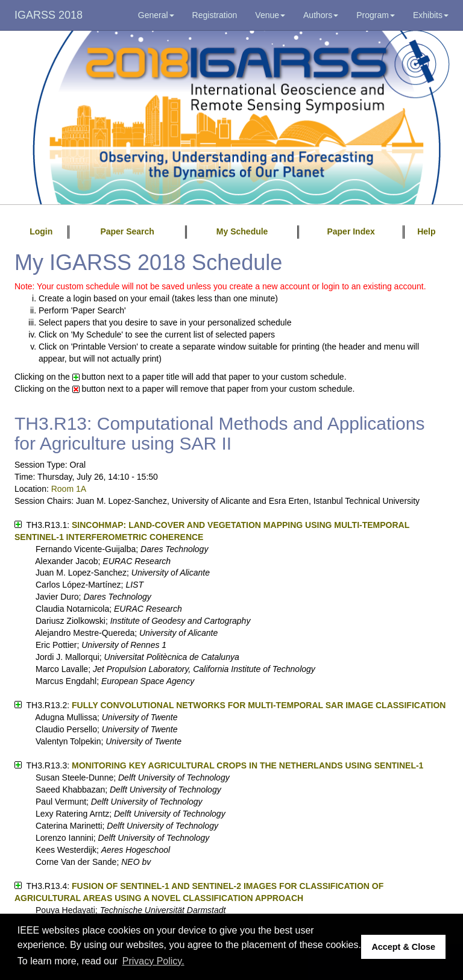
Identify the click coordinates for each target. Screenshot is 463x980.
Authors (321, 15)
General (156, 15)
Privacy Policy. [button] (153, 961)
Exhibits (431, 15)
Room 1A (69, 489)
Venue (270, 15)
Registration (215, 15)
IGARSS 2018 (49, 15)
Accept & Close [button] (403, 947)
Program (376, 15)
